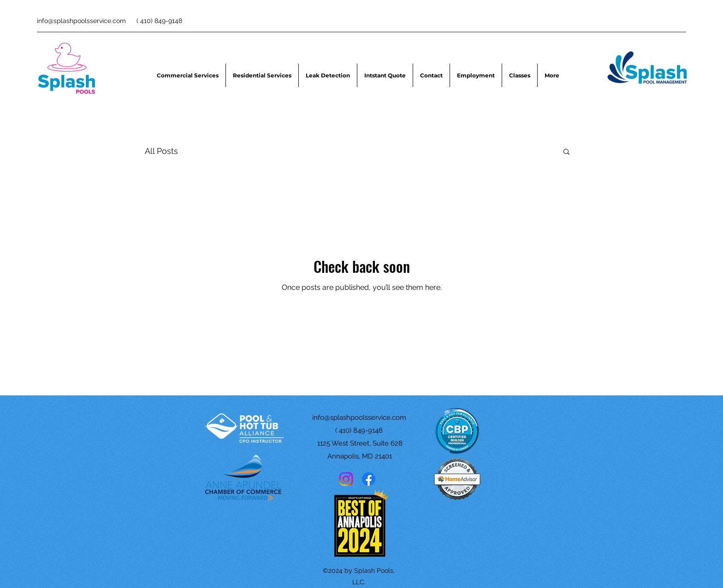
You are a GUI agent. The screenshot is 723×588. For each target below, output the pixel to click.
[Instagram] (346, 479)
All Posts (161, 151)
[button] (566, 152)
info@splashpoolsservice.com (81, 21)
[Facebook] (369, 479)
